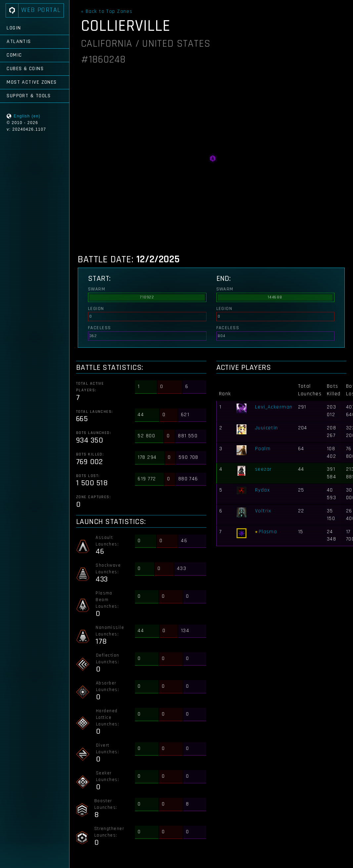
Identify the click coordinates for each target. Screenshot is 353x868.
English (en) (27, 116)
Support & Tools (29, 96)
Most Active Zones (32, 82)
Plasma (268, 532)
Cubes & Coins (25, 69)
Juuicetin (267, 428)
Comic (14, 55)
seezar (264, 469)
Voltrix (263, 511)
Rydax (263, 490)
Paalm (263, 449)
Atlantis (19, 42)
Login (14, 28)
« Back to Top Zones (107, 12)
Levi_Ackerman (274, 407)
